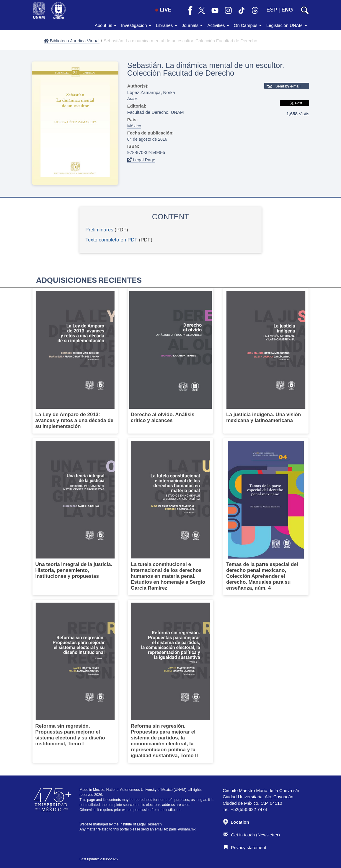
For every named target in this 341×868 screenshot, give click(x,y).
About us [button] (106, 25)
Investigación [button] (136, 25)
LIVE (163, 10)
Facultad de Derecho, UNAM (156, 112)
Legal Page (141, 160)
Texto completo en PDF (111, 240)
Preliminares (99, 230)
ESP (272, 10)
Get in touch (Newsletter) (252, 835)
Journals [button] (192, 25)
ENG (287, 10)
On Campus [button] (248, 25)
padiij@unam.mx (182, 829)
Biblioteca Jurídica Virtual (72, 41)
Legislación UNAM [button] (287, 25)
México (134, 126)
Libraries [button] (167, 25)
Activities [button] (218, 25)
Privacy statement (245, 847)
